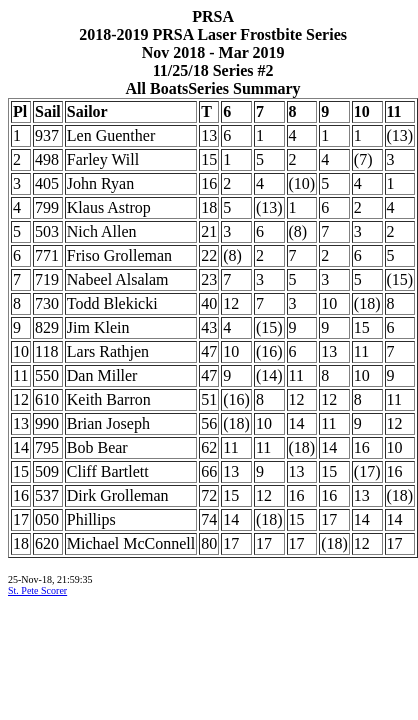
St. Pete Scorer (37, 590)
